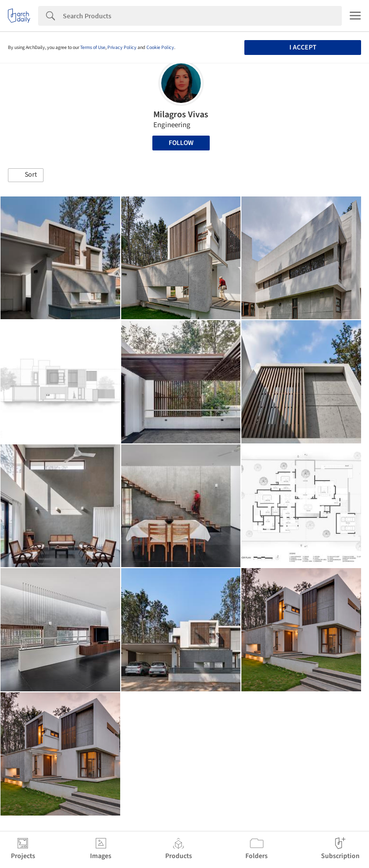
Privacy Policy (122, 48)
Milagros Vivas (181, 115)
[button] (26, 175)
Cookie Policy (160, 48)
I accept (303, 48)
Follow (181, 143)
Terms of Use (93, 48)
